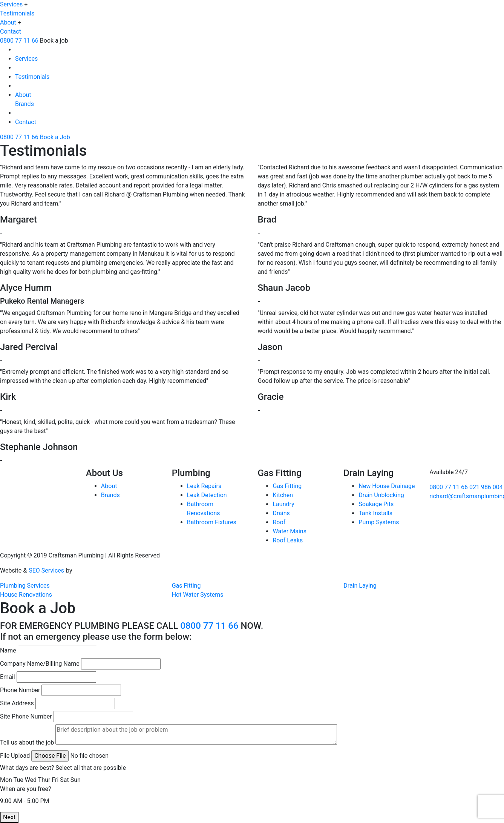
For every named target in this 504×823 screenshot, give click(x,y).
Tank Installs (375, 513)
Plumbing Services (25, 586)
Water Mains (289, 531)
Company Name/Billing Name (40, 664)
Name (8, 650)
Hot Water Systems (198, 595)
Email (8, 677)
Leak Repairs (204, 486)
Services (11, 4)
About (8, 22)
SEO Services (46, 570)
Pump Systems (379, 522)
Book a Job (55, 137)
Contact (11, 31)
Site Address (17, 703)
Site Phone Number (26, 716)
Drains (281, 513)
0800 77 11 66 (19, 41)
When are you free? (25, 789)
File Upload (15, 756)
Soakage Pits (376, 504)
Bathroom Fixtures (212, 522)
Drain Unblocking (381, 495)
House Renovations (26, 595)
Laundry (283, 504)
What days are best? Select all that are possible (63, 768)
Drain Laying (360, 586)
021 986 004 (486, 487)
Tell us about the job (27, 742)
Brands (25, 104)
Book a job (54, 41)
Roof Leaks (288, 540)
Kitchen (283, 495)
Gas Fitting (287, 486)
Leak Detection (207, 495)
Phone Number (20, 690)
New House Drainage (387, 486)
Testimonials (17, 13)
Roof (279, 522)
